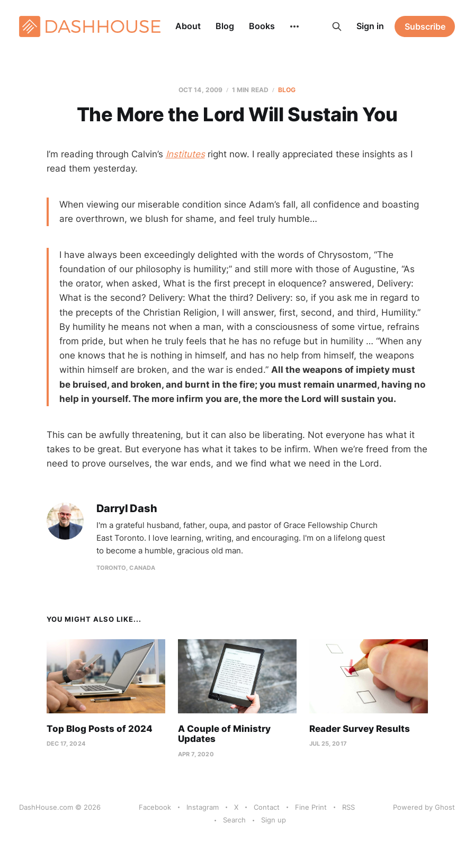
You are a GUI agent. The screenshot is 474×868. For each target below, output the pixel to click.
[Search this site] (337, 26)
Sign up (274, 820)
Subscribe (425, 26)
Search (234, 820)
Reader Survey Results (360, 729)
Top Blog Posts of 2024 (100, 729)
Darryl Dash (127, 509)
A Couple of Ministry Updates (224, 734)
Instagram (203, 807)
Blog (225, 26)
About (188, 26)
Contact (267, 807)
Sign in (370, 26)
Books (262, 26)
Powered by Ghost (424, 807)
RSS (348, 807)
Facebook (155, 807)
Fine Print (311, 807)
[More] (294, 26)
